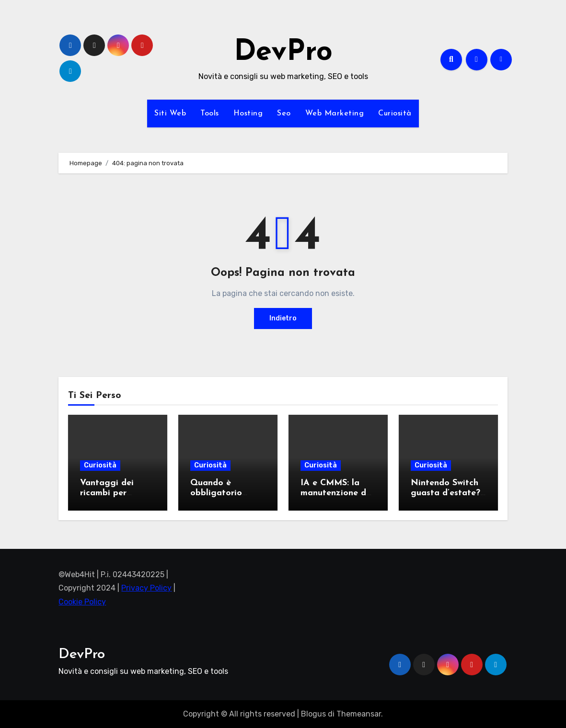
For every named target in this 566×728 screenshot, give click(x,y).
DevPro (283, 53)
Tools (210, 114)
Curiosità (395, 114)
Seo (284, 114)
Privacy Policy (146, 588)
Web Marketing (335, 114)
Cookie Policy (82, 602)
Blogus (313, 714)
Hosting (248, 114)
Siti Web (170, 114)
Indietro (283, 318)
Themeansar (359, 714)
